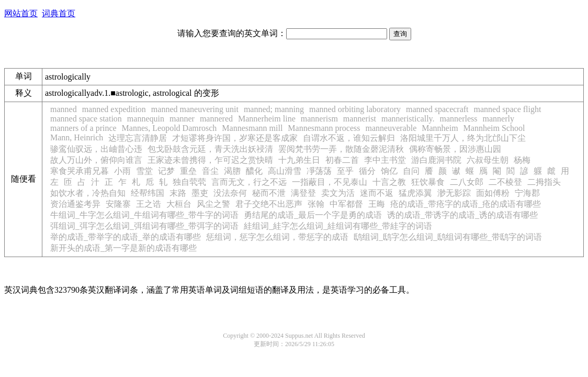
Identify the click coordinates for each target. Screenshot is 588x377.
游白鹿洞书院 (436, 160)
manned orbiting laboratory (355, 109)
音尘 (210, 171)
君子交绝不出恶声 (269, 204)
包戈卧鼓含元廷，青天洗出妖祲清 (210, 149)
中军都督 (346, 204)
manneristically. (408, 119)
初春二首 (342, 160)
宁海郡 (527, 193)
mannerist (360, 119)
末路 (178, 193)
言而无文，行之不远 (249, 182)
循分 (367, 171)
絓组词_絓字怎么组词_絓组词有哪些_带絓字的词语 (338, 226)
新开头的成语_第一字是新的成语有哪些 (123, 248)
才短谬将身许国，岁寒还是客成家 (235, 138)
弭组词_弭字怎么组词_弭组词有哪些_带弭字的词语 (144, 226)
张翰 (316, 204)
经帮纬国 (148, 193)
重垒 (188, 171)
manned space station (86, 119)
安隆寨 (118, 204)
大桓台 (179, 204)
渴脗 (232, 171)
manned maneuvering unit (195, 109)
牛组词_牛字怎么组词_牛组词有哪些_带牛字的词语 (144, 215)
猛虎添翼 (415, 193)
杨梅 (522, 160)
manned (64, 109)
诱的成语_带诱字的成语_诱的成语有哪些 (462, 215)
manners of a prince (83, 128)
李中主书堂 (385, 160)
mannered (216, 119)
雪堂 (144, 171)
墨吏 (200, 193)
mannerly (499, 119)
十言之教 (389, 182)
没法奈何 (230, 193)
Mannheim (440, 128)
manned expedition (114, 109)
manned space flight (508, 109)
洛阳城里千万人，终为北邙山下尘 (463, 138)
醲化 (254, 171)
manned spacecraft (437, 109)
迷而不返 (377, 193)
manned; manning (274, 109)
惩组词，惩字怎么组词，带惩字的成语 (277, 237)
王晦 (377, 204)
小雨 (122, 171)
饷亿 (389, 171)
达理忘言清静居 (138, 138)
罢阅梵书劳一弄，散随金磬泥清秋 (341, 149)
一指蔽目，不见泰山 (330, 182)
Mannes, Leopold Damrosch (169, 128)
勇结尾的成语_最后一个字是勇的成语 (313, 215)
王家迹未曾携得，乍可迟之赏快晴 (210, 160)
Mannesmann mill (252, 128)
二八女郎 (467, 182)
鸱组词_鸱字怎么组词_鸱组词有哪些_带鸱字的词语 (448, 237)
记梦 (166, 171)
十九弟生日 (299, 160)
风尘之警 (213, 204)
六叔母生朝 (488, 160)
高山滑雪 (285, 171)
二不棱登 (505, 182)
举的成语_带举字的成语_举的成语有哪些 (126, 237)
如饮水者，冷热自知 (88, 193)
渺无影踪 (454, 193)
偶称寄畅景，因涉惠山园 (455, 149)
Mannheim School (494, 128)
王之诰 (149, 204)
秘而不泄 (269, 193)
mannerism (319, 119)
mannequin (146, 119)
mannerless (459, 119)
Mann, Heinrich (77, 137)
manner (182, 119)
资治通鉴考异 (75, 204)
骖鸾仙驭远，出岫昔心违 (96, 149)
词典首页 (59, 13)
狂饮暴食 (428, 182)
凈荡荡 (319, 171)
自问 (411, 171)
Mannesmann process (324, 128)
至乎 (345, 171)
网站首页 (21, 13)
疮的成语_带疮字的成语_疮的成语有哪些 (466, 204)
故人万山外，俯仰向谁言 (96, 160)
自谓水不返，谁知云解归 (349, 138)
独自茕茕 (189, 182)
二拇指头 (544, 182)
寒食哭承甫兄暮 (80, 171)
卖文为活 (338, 193)
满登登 (303, 193)
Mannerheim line (267, 119)
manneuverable (391, 128)
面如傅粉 (493, 193)
